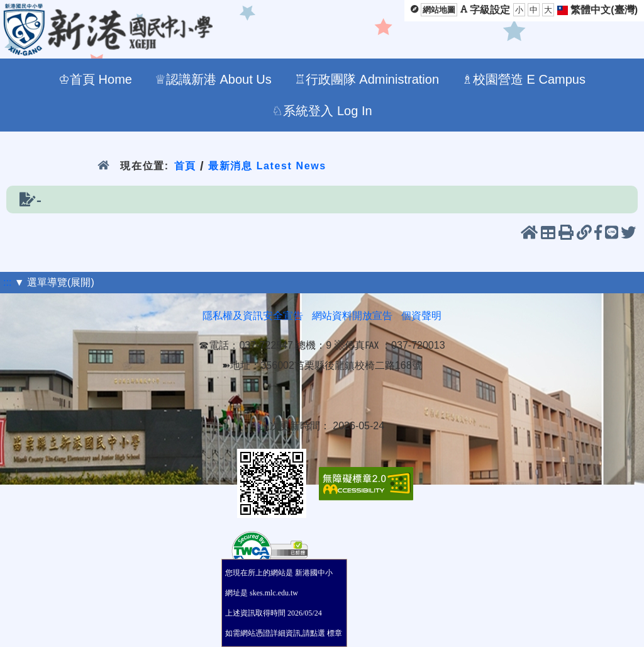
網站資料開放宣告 (352, 316)
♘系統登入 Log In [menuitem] (322, 111)
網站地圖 (439, 10)
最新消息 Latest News (267, 166)
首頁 (185, 166)
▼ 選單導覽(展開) (54, 282)
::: (7, 282)
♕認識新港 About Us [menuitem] (213, 79)
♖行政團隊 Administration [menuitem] (367, 79)
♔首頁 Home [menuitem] (95, 79)
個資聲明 (421, 316)
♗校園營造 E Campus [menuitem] (524, 79)
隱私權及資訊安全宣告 (253, 316)
